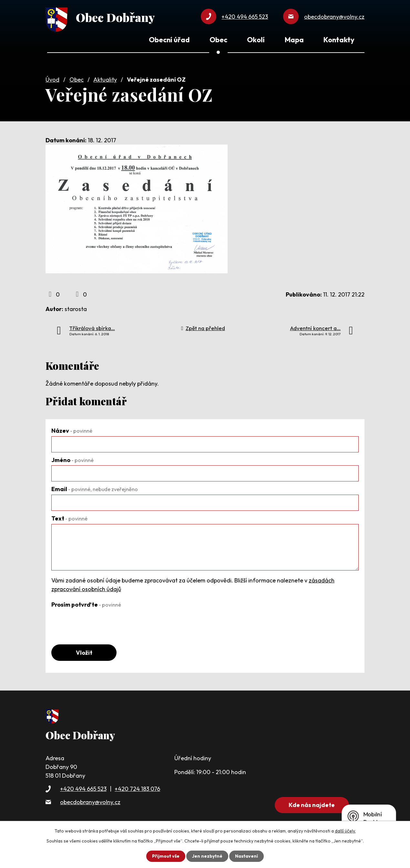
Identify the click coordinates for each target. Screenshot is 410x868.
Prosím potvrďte (86, 605)
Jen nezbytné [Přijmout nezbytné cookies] (207, 856)
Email (95, 489)
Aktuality (105, 80)
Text (69, 518)
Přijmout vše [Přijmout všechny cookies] (166, 856)
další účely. (345, 831)
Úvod (52, 80)
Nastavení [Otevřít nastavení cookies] (246, 856)
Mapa (294, 40)
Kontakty (339, 40)
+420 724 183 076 (137, 789)
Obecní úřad (169, 40)
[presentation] (100, 623)
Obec (77, 80)
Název (72, 431)
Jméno (72, 460)
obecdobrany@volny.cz (90, 802)
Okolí (256, 40)
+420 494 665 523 (83, 789)
